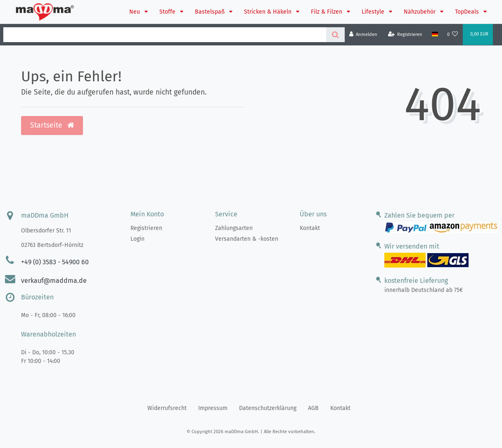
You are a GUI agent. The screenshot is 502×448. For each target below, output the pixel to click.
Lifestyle (374, 12)
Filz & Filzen (327, 12)
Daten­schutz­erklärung (268, 408)
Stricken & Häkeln (269, 12)
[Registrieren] (405, 34)
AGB (313, 408)
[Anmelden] (363, 34)
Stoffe (168, 12)
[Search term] (165, 35)
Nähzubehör (420, 12)
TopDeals (468, 12)
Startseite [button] (52, 125)
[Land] (435, 34)
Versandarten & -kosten (247, 239)
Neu (135, 12)
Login (137, 239)
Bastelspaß (211, 12)
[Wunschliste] (453, 34)
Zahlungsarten (234, 228)
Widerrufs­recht (167, 408)
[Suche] (335, 35)
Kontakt (310, 228)
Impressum (213, 408)
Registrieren (146, 228)
